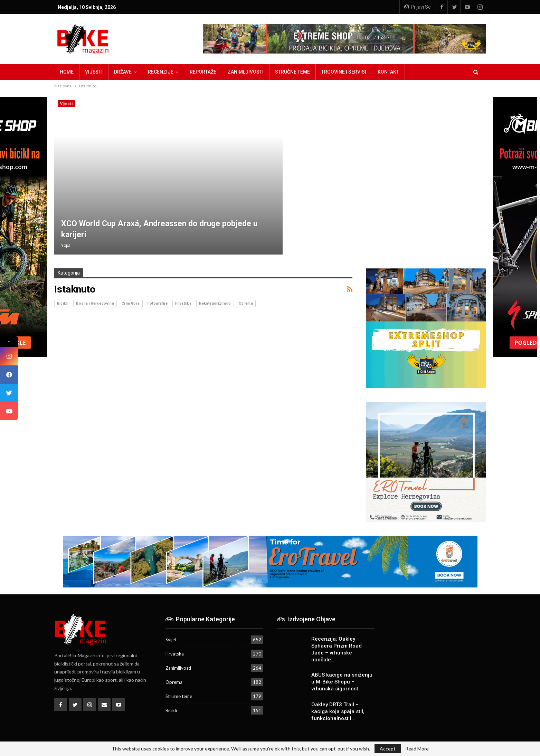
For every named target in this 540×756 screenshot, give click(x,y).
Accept (388, 749)
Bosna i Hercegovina (95, 303)
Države (123, 72)
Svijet (171, 640)
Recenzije (161, 72)
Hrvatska (183, 303)
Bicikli (63, 303)
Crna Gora (131, 303)
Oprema (246, 303)
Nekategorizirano (215, 303)
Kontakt (388, 72)
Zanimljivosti (246, 72)
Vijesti (94, 72)
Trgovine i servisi (344, 72)
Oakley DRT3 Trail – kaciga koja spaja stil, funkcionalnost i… (338, 711)
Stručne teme (292, 72)
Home (67, 72)
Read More (417, 749)
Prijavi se (418, 7)
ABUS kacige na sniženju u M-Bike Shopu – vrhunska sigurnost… (342, 682)
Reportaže (203, 72)
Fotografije (158, 303)
